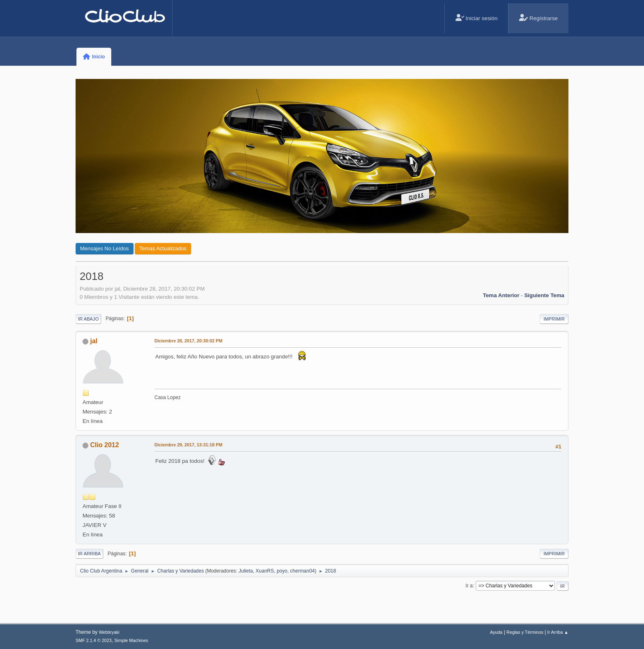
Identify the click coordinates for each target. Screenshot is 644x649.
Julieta (246, 571)
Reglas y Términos (525, 632)
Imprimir (554, 319)
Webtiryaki (109, 632)
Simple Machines (131, 640)
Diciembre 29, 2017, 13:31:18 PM (188, 445)
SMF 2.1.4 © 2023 (94, 640)
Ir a (469, 586)
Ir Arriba (89, 554)
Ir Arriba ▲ (558, 632)
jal (94, 341)
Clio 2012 (104, 445)
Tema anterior (501, 295)
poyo (282, 571)
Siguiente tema (544, 295)
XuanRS (265, 571)
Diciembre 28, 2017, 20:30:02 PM (188, 341)
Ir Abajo (88, 319)
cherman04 (302, 571)
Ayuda (496, 632)
